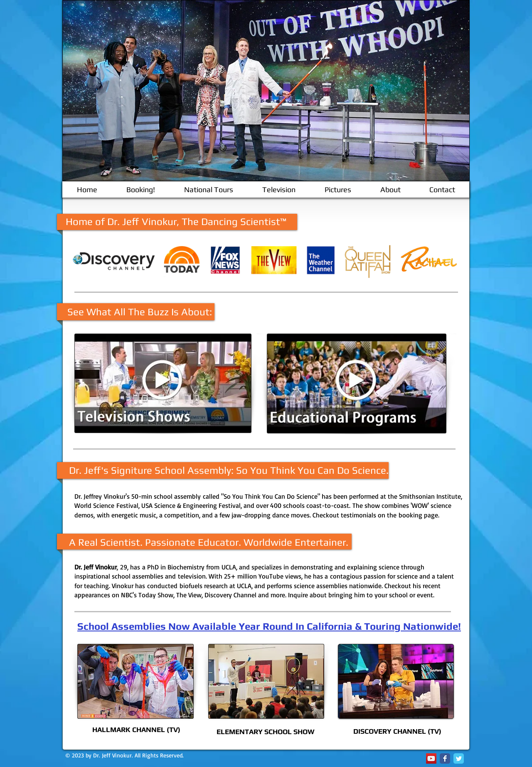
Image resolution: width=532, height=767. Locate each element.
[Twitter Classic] (459, 758)
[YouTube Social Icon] (431, 758)
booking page (418, 515)
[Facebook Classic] (445, 758)
